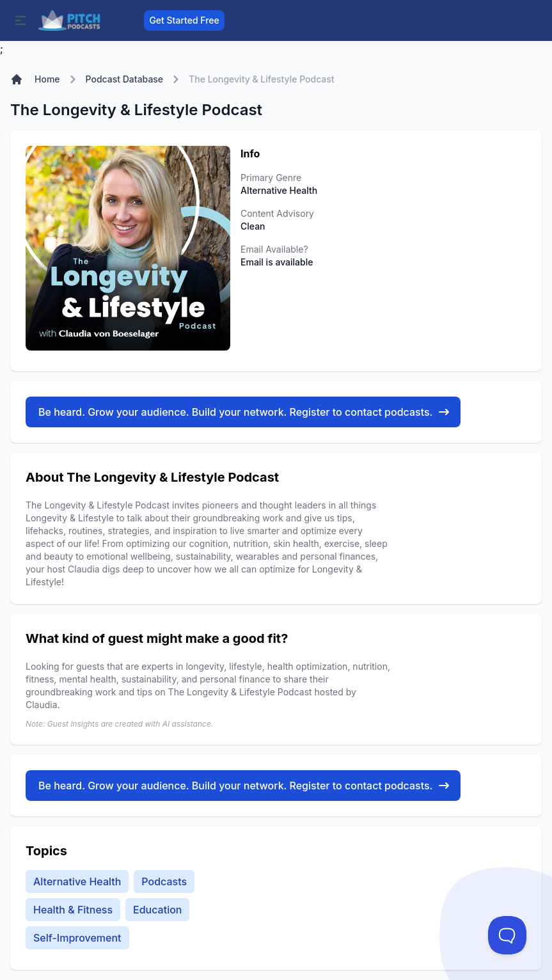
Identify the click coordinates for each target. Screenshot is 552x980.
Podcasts (164, 881)
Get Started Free (184, 20)
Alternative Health (77, 881)
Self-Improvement (77, 938)
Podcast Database (125, 79)
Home (47, 79)
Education (157, 910)
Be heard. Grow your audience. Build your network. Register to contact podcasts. (244, 412)
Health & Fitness (73, 910)
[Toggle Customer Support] (507, 935)
